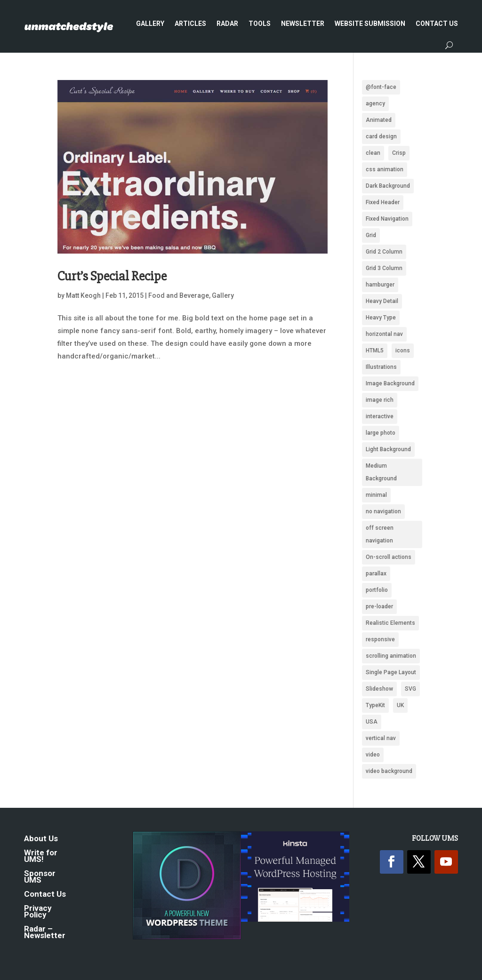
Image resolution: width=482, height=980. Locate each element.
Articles (190, 24)
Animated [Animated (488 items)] (379, 120)
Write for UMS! (41, 857)
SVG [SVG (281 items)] (410, 689)
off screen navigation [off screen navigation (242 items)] (380, 534)
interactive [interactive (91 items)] (380, 416)
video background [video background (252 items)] (389, 771)
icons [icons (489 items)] (403, 351)
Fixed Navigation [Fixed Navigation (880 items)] (387, 219)
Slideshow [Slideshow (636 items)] (379, 689)
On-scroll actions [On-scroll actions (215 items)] (389, 557)
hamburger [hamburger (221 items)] (380, 285)
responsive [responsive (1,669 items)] (380, 639)
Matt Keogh (83, 295)
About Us (41, 839)
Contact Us (437, 24)
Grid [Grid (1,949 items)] (371, 235)
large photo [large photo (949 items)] (381, 433)
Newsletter (303, 24)
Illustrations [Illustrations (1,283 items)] (381, 367)
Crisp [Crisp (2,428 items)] (399, 153)
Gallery (150, 24)
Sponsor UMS (40, 877)
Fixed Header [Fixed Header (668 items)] (383, 202)
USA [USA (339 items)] (372, 722)
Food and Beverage (179, 295)
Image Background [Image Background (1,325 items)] (390, 383)
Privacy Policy (38, 912)
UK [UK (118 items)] (400, 705)
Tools (260, 24)
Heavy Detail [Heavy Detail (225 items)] (382, 301)
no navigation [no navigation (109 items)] (383, 511)
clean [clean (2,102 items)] (373, 153)
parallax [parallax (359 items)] (376, 574)
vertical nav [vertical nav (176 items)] (381, 738)
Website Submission (370, 24)
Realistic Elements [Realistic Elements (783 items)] (390, 623)
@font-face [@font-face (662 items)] (381, 87)
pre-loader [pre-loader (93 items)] (379, 606)
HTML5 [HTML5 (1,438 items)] (375, 351)
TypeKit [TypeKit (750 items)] (375, 705)
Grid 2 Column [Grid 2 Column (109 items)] (384, 252)
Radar (227, 24)
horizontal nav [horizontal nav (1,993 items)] (384, 334)
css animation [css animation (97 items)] (385, 169)
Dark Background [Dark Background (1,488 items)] (388, 186)
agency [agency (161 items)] (375, 104)
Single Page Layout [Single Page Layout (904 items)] (391, 672)
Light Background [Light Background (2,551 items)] (388, 449)
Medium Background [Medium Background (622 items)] (381, 472)
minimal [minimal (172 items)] (376, 495)
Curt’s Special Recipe (112, 276)
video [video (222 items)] (373, 755)
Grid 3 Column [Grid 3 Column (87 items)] (384, 268)
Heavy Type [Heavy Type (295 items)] (381, 318)
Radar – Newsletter (45, 933)
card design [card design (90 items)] (381, 136)
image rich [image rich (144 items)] (380, 400)
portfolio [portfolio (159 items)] (377, 590)
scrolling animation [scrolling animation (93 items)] (391, 656)
